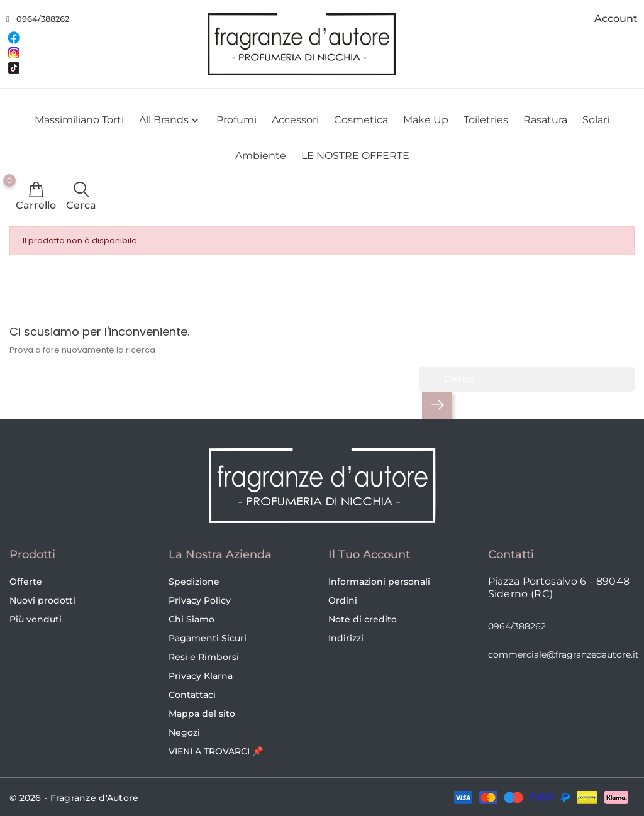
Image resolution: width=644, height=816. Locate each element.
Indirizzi (346, 638)
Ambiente (261, 156)
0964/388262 (43, 19)
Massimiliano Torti (79, 120)
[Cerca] (527, 379)
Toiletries (486, 120)
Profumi (236, 120)
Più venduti (36, 619)
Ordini (343, 600)
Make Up (426, 120)
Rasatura (545, 120)
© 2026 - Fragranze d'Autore (74, 798)
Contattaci (192, 695)
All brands (170, 120)
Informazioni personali (379, 582)
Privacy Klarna (201, 676)
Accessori (295, 120)
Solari (596, 120)
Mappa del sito (202, 714)
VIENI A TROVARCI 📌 (216, 751)
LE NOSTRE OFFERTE (355, 156)
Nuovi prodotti (42, 600)
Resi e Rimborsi (204, 657)
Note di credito (363, 619)
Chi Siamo (192, 619)
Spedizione (194, 582)
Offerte (26, 582)
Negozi (184, 732)
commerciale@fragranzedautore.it (563, 654)
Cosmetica (361, 120)
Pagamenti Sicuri (208, 638)
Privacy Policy (200, 600)
